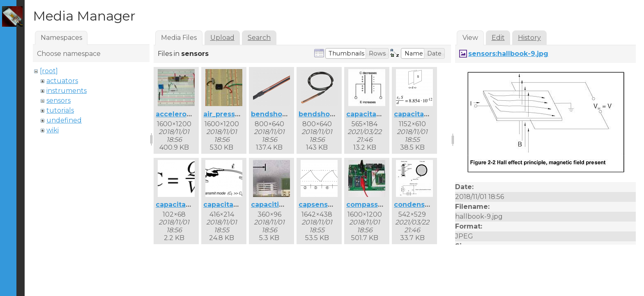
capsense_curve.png (335, 205)
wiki (53, 130)
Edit (498, 38)
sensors (59, 101)
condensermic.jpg (426, 205)
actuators (62, 81)
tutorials (60, 110)
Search (259, 38)
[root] (49, 71)
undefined (64, 120)
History (529, 38)
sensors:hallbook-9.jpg (508, 54)
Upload (222, 38)
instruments (67, 91)
